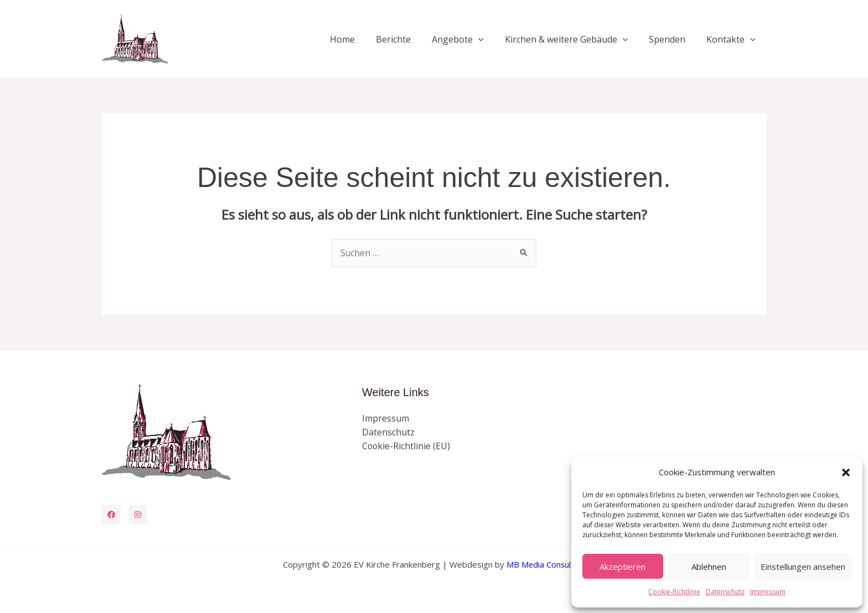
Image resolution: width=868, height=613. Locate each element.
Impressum (768, 592)
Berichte (408, 39)
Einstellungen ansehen (803, 567)
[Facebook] (111, 515)
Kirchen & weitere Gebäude (575, 39)
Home (361, 39)
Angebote (469, 39)
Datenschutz (725, 592)
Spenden (672, 39)
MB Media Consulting (546, 564)
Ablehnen (709, 567)
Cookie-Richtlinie (674, 592)
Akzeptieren (622, 567)
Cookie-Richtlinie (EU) (407, 446)
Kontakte (733, 39)
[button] (846, 472)
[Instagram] (138, 515)
